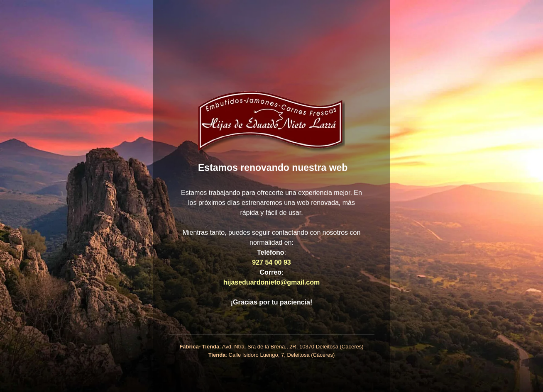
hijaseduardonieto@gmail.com (272, 282)
